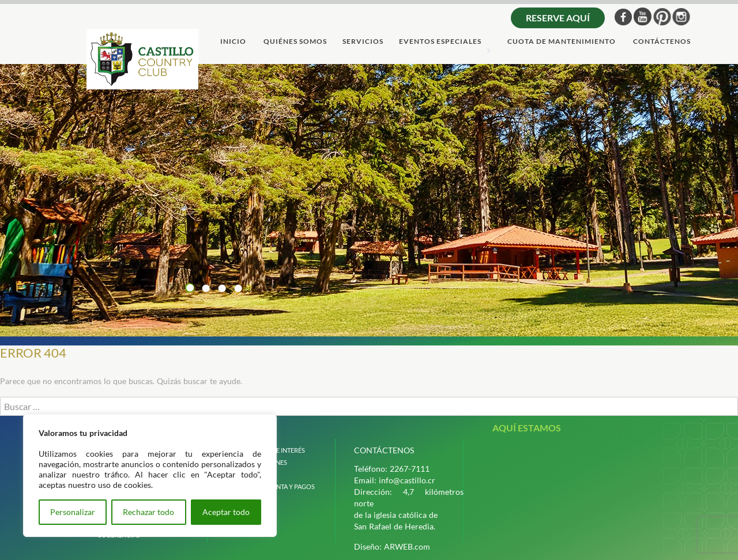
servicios (363, 42)
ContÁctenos (662, 42)
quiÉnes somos (295, 42)
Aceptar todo (226, 512)
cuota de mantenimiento (562, 42)
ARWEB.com (407, 546)
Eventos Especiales (440, 42)
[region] (150, 476)
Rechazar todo (148, 512)
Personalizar (73, 512)
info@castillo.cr (407, 480)
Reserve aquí (558, 18)
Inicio (233, 42)
